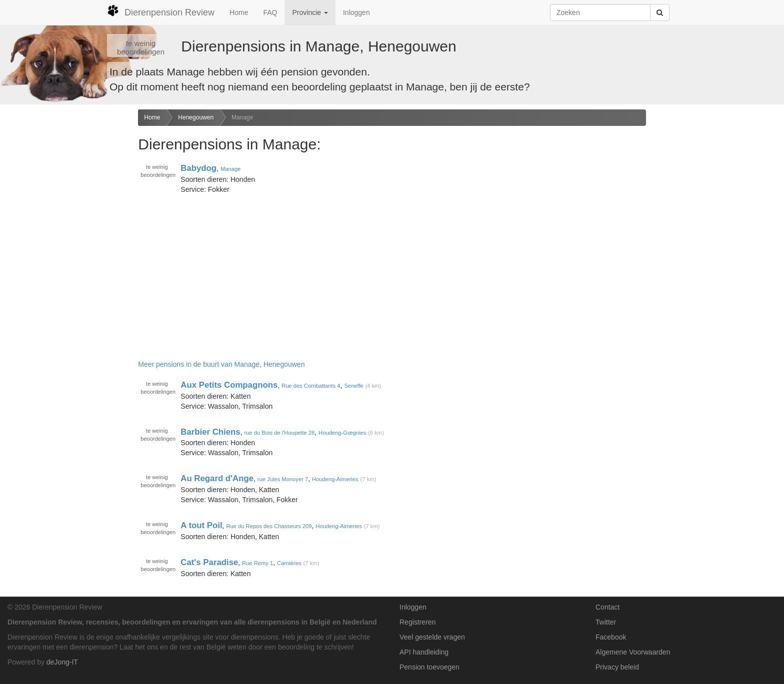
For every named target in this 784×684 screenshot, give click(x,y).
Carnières (289, 563)
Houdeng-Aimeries (335, 479)
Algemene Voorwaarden (633, 652)
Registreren (417, 622)
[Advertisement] (65, 267)
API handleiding (424, 652)
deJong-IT (62, 662)
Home (239, 12)
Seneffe (353, 386)
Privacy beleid (617, 667)
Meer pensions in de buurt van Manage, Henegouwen (221, 364)
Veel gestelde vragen (432, 637)
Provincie (310, 12)
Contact (607, 607)
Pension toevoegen (429, 667)
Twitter (606, 622)
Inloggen (356, 12)
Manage (242, 117)
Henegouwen (196, 117)
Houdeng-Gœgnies (342, 433)
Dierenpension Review (161, 11)
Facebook (611, 637)
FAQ (270, 12)
